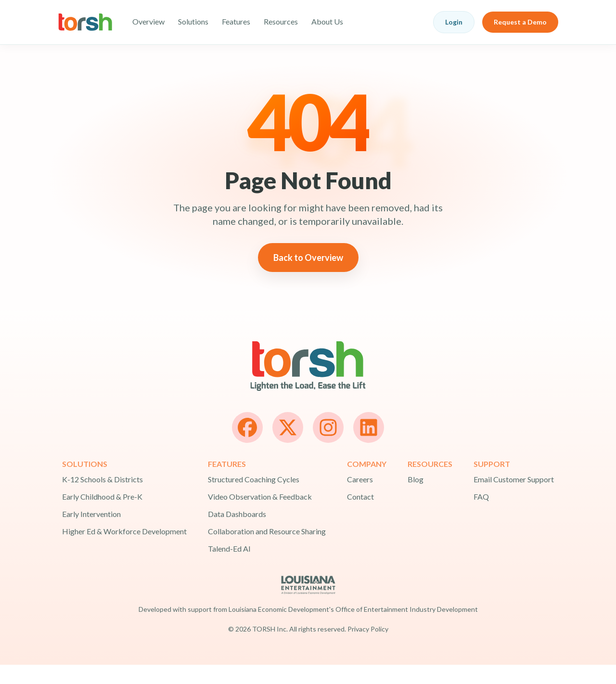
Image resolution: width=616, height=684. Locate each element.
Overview (148, 21)
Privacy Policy (368, 648)
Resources (281, 21)
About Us (327, 21)
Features (236, 21)
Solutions (193, 21)
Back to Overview (308, 276)
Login (454, 22)
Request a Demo (520, 22)
